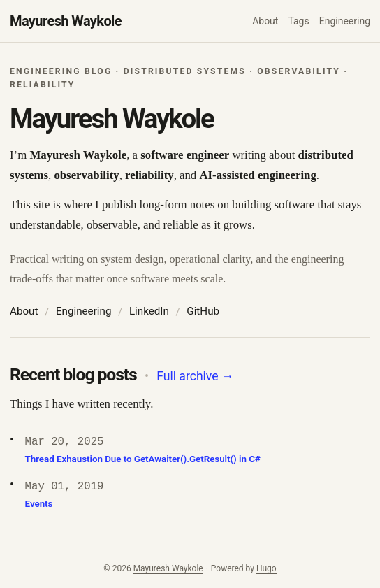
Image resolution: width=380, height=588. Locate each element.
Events (39, 504)
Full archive (195, 376)
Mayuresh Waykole (66, 21)
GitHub (203, 311)
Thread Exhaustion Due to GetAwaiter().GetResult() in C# (143, 459)
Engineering (84, 311)
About (24, 311)
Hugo (266, 568)
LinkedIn (149, 311)
